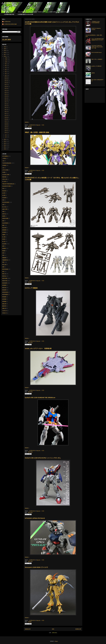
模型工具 (4, 274)
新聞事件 (4, 248)
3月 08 (6, 119)
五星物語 (30, 622)
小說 (3, 161)
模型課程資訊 (5, 292)
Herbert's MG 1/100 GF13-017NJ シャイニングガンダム (43, 458)
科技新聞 (4, 198)
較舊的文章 (78, 629)
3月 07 (6, 121)
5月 (6, 71)
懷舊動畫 (4, 301)
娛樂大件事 (5, 209)
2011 (5, 147)
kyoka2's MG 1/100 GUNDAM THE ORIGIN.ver (40, 398)
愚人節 (4, 241)
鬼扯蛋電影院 (5, 223)
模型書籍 (4, 285)
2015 (5, 139)
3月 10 (6, 115)
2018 (5, 53)
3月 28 (6, 83)
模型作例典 (30, 172)
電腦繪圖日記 (5, 260)
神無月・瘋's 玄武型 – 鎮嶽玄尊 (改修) (37, 132)
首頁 (53, 629)
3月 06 (6, 123)
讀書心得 (4, 308)
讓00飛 (93, 73)
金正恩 (4, 193)
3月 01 (6, 133)
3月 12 (6, 112)
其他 (3, 188)
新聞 (3, 246)
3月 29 (6, 81)
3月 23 (6, 90)
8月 (6, 66)
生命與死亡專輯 (6, 175)
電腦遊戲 (4, 258)
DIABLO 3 (4, 313)
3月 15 (6, 106)
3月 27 (6, 85)
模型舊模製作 (5, 294)
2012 (5, 145)
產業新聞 (4, 230)
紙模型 (4, 216)
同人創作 (4, 181)
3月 (6, 75)
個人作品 (4, 207)
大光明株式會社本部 (9, 14)
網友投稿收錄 (5, 269)
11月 (6, 60)
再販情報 (4, 177)
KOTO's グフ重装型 (31, 288)
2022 (5, 47)
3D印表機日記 (5, 156)
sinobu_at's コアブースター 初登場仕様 (38, 348)
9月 (6, 64)
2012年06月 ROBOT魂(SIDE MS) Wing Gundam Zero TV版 (97, 47)
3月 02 (6, 131)
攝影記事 (4, 304)
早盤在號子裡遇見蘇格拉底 (8, 184)
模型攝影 (4, 297)
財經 (3, 221)
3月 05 (6, 125)
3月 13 (6, 110)
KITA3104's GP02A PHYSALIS (35, 518)
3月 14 (6, 108)
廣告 (3, 271)
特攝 (3, 212)
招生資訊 (4, 191)
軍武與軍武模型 (6, 202)
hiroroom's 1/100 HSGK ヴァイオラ (36, 567)
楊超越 (4, 251)
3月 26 (6, 87)
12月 (6, 58)
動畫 (3, 225)
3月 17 (6, 102)
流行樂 (4, 195)
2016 (5, 56)
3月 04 (6, 127)
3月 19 (6, 98)
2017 (5, 54)
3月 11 (6, 113)
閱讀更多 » (27, 122)
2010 (5, 149)
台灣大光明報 (5, 170)
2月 (6, 135)
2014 (5, 141)
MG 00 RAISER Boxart (97, 52)
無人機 (4, 237)
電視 (3, 255)
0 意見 (43, 125)
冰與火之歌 (5, 179)
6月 (6, 70)
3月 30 (6, 79)
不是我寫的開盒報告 (7, 163)
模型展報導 (5, 283)
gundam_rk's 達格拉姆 (96, 66)
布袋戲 (4, 172)
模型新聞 (4, 290)
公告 (3, 168)
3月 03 (6, 129)
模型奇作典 (5, 281)
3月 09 (6, 117)
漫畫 (3, 267)
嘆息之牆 (4, 265)
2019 (5, 51)
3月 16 (6, 104)
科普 (3, 200)
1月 (6, 137)
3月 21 (6, 94)
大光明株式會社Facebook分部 (25, 14)
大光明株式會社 (32, 125)
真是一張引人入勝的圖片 (97, 59)
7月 (6, 68)
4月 (6, 73)
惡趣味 (4, 235)
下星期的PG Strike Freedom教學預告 (96, 22)
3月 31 (6, 77)
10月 (6, 62)
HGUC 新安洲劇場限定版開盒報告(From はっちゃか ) (98, 39)
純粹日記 (4, 214)
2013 (5, 143)
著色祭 (4, 239)
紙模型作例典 (5, 218)
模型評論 (4, 288)
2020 (5, 49)
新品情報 (30, 126)
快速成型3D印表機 (6, 186)
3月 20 (6, 96)
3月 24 (6, 88)
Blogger (56, 641)
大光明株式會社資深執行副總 (10, 24)
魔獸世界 (4, 306)
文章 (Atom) (55, 633)
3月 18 (6, 100)
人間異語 (4, 158)
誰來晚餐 (4, 299)
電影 (3, 262)
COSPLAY (5, 311)
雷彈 (3, 253)
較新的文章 (28, 629)
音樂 (3, 205)
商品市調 (4, 228)
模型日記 (4, 276)
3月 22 (6, 92)
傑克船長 (4, 232)
